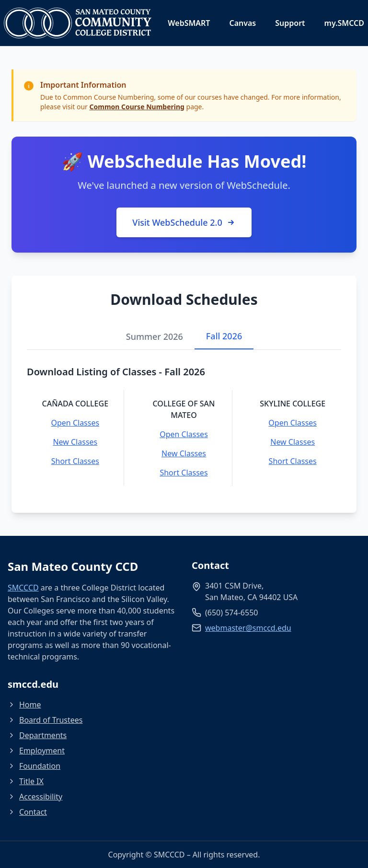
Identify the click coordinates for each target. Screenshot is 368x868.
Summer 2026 (155, 336)
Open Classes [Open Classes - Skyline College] (293, 423)
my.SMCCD (344, 23)
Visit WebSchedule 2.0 (184, 222)
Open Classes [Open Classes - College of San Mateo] (184, 434)
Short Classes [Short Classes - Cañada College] (75, 461)
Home (24, 705)
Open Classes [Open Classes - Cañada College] (75, 423)
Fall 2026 (224, 336)
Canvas (242, 23)
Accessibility (35, 797)
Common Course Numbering (137, 107)
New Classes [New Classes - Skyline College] (293, 442)
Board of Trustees (45, 720)
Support (290, 23)
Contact (27, 812)
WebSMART (189, 23)
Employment (36, 751)
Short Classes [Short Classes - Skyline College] (293, 461)
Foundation (34, 766)
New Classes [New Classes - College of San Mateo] (184, 453)
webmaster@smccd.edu (248, 628)
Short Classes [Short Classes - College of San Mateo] (184, 473)
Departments (37, 735)
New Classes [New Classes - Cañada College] (75, 442)
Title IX (26, 781)
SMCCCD (23, 588)
